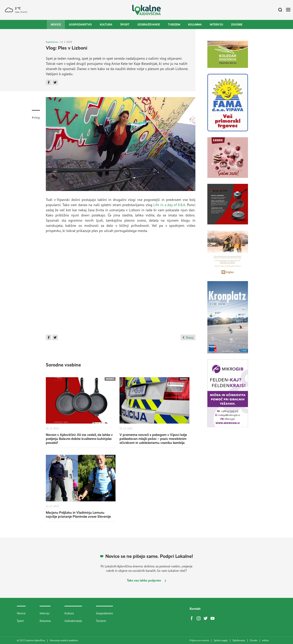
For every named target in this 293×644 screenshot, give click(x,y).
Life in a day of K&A (169, 205)
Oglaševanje (239, 640)
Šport (125, 24)
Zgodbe (237, 24)
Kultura (106, 24)
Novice (56, 24)
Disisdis (254, 640)
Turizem (174, 24)
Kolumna (195, 24)
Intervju (216, 24)
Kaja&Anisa (52, 42)
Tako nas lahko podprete (146, 580)
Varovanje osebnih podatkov (64, 640)
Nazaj (188, 337)
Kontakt (195, 609)
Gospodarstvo (80, 24)
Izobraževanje (149, 24)
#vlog (36, 117)
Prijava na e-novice (199, 640)
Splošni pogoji (221, 640)
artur (266, 640)
